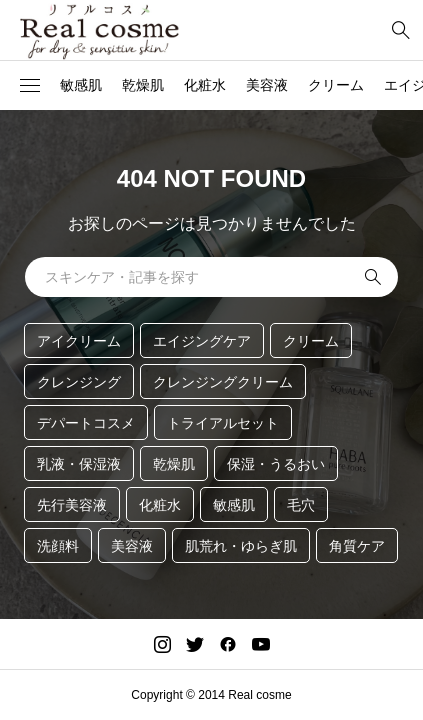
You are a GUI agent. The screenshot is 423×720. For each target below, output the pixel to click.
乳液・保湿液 (79, 464)
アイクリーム (79, 341)
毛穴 (301, 505)
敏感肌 (81, 85)
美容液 (267, 85)
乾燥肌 (143, 85)
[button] (30, 86)
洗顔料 (58, 546)
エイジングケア (202, 341)
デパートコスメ (86, 423)
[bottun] (400, 30)
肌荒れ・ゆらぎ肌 (241, 546)
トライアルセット (223, 423)
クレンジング (79, 382)
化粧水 (205, 85)
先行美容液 (72, 505)
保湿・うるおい (276, 464)
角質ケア (357, 546)
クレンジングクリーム (223, 382)
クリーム (336, 85)
